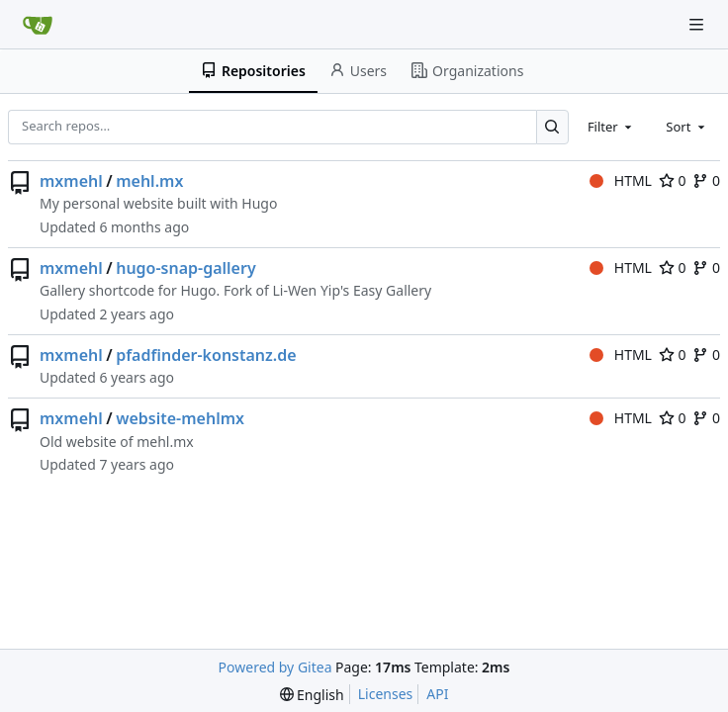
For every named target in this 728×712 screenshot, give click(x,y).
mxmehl (71, 181)
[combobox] (611, 127)
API (437, 694)
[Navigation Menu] (698, 24)
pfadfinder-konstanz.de (206, 355)
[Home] (38, 25)
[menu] (312, 695)
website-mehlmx (180, 418)
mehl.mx (149, 181)
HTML (621, 180)
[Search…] (552, 127)
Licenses (386, 694)
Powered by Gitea (275, 667)
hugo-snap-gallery (186, 268)
